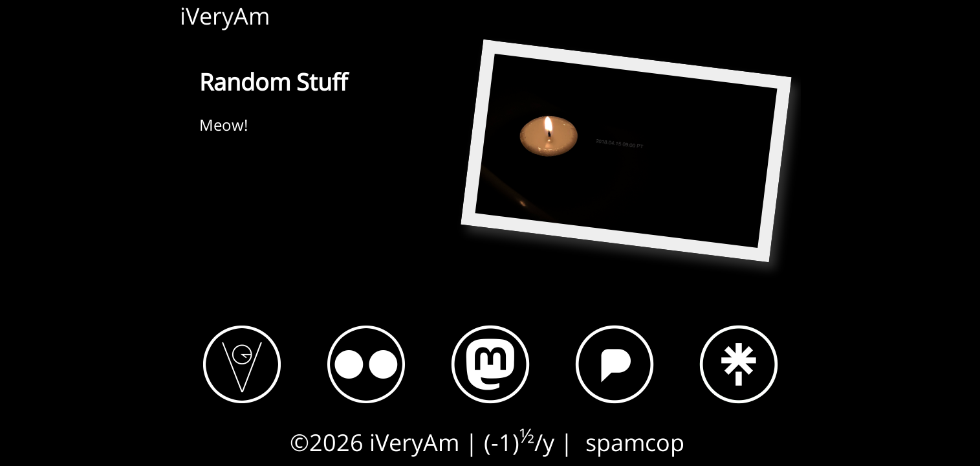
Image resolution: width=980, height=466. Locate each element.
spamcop (635, 442)
